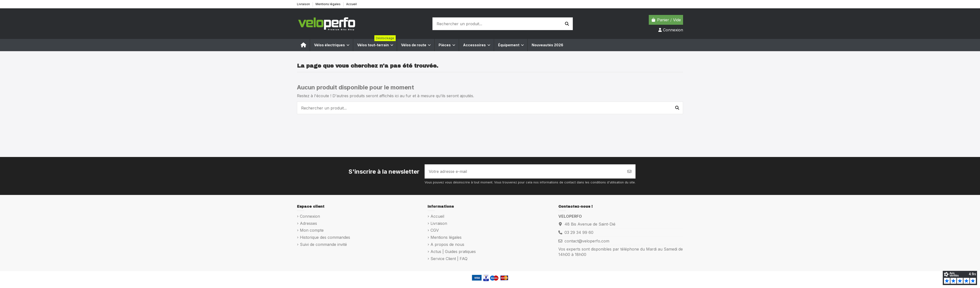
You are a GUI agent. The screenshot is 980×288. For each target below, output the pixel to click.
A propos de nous (447, 244)
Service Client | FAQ (449, 259)
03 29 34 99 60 (579, 232)
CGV (435, 230)
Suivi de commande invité (323, 244)
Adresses (308, 223)
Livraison (304, 4)
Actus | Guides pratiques (453, 252)
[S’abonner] (629, 171)
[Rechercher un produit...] (567, 24)
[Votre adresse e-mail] (524, 171)
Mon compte (312, 230)
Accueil (351, 4)
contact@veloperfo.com (587, 241)
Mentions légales (328, 4)
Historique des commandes (325, 237)
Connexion (310, 216)
